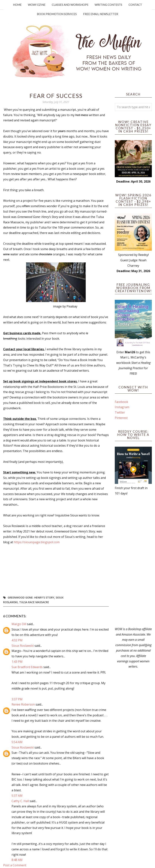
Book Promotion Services (57, 14)
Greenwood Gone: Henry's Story (31, 597)
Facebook (121, 402)
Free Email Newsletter (101, 14)
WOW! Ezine (37, 5)
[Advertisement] (133, 561)
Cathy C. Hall (20, 801)
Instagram (122, 407)
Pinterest (121, 418)
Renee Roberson (23, 704)
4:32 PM (17, 640)
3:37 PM (17, 699)
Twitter (120, 412)
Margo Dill (19, 624)
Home (17, 5)
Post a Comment (15, 865)
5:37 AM (17, 796)
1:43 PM (17, 662)
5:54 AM (17, 742)
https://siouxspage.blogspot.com (37, 542)
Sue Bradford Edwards (27, 667)
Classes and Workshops (70, 5)
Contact (135, 5)
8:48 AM (17, 860)
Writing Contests (108, 5)
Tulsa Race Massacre (34, 602)
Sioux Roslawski (23, 646)
